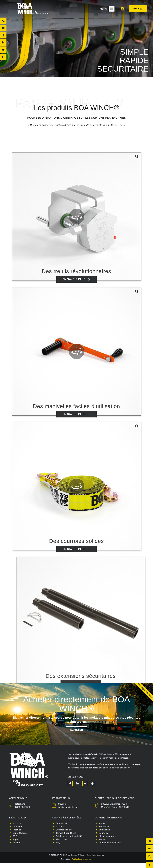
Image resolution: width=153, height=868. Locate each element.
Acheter (76, 733)
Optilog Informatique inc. (82, 864)
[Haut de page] (149, 865)
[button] (112, 9)
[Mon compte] (122, 8)
